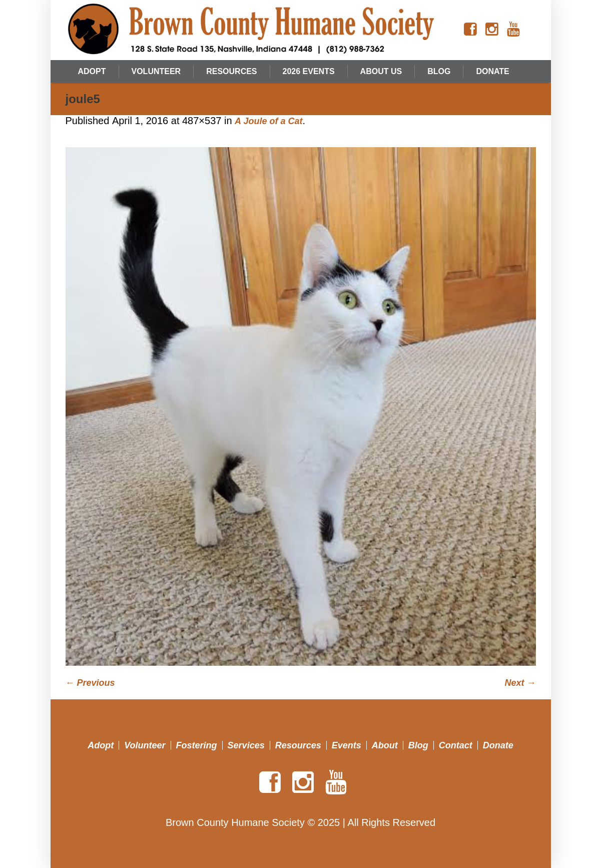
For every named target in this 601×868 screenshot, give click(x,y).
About (385, 745)
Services (246, 745)
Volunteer (145, 745)
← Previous (90, 683)
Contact (456, 745)
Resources (298, 745)
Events (347, 745)
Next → (520, 683)
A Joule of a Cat (268, 121)
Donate (498, 745)
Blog (418, 745)
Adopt (101, 745)
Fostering (197, 745)
